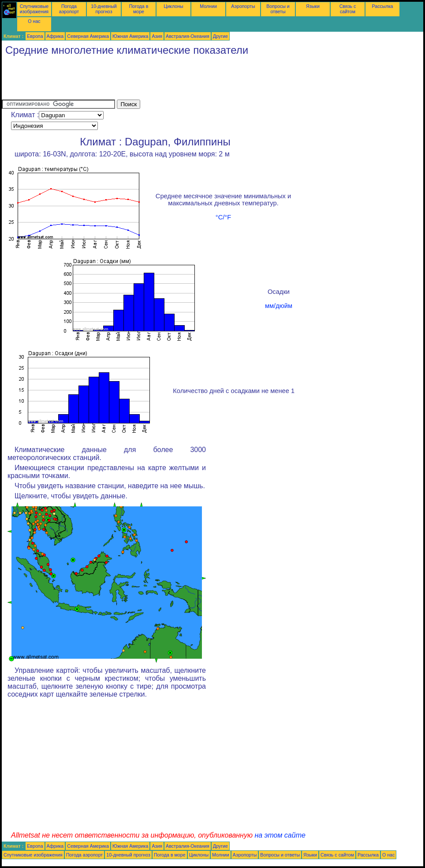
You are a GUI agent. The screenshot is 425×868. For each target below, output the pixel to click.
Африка (55, 36)
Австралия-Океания (188, 36)
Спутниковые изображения (34, 9)
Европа (35, 36)
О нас (34, 21)
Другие (220, 36)
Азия (157, 36)
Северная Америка (88, 36)
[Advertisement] (162, 80)
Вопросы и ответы (278, 9)
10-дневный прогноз (104, 9)
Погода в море (139, 9)
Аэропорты (243, 6)
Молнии (208, 6)
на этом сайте (280, 835)
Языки (313, 6)
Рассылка (382, 6)
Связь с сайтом (348, 9)
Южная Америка (130, 36)
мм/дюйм (279, 306)
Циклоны (173, 6)
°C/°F (223, 217)
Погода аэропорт (69, 9)
